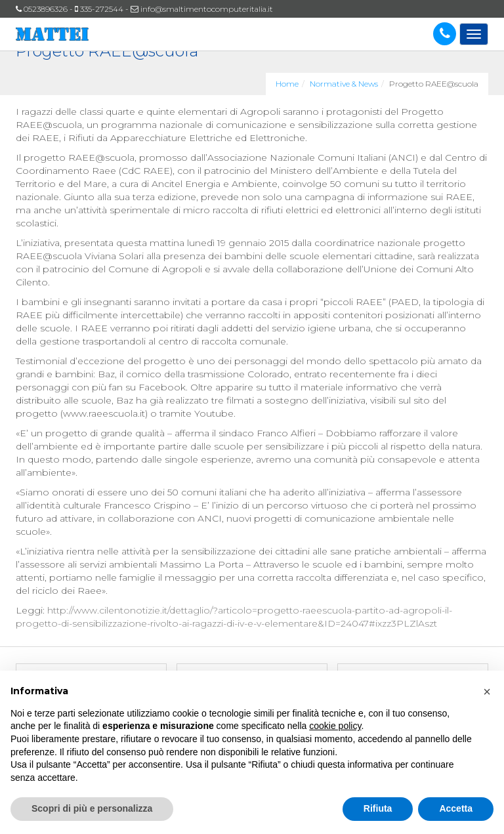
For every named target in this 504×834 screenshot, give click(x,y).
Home (287, 84)
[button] (487, 692)
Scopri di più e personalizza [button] (92, 808)
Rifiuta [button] (378, 808)
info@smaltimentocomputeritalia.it (207, 9)
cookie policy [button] (335, 726)
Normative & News (344, 84)
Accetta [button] (456, 808)
